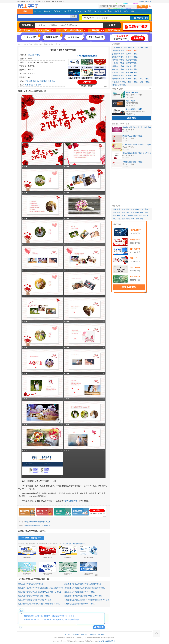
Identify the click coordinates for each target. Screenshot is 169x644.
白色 (137, 212)
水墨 (119, 219)
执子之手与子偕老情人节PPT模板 (38, 526)
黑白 (133, 212)
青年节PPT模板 (118, 60)
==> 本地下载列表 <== (31, 538)
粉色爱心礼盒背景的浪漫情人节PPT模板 (80, 604)
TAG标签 (101, 634)
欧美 (123, 219)
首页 (25, 11)
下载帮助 (139, 1)
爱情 (40, 85)
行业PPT (48, 11)
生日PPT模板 (133, 82)
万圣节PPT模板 (132, 79)
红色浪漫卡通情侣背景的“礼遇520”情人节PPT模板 (83, 596)
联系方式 (84, 634)
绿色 (137, 209)
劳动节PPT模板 (132, 57)
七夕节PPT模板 (118, 72)
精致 (133, 219)
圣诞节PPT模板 (118, 51)
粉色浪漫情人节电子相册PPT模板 (31, 584)
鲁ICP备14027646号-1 (107, 641)
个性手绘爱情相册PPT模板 (132, 162)
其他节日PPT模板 (119, 85)
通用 (137, 219)
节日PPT (58, 11)
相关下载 (44, 81)
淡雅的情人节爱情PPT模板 (132, 136)
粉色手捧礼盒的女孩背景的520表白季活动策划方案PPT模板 (87, 600)
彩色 (119, 209)
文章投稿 (148, 1)
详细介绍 (28, 81)
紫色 (119, 212)
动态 (35, 85)
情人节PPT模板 (41, 44)
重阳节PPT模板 (118, 76)
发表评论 (51, 81)
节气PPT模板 (144, 79)
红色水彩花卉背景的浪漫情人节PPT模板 (80, 592)
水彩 (140, 216)
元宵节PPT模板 (142, 47)
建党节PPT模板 (118, 69)
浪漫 (31, 85)
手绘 (136, 216)
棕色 (123, 212)
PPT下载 (98, 11)
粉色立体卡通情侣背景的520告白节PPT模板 (35, 600)
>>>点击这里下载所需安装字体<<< (74, 544)
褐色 (142, 212)
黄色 (146, 209)
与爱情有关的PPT (70, 501)
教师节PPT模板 (118, 66)
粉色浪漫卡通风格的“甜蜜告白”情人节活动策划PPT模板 (39, 604)
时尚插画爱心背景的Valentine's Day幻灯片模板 (137, 145)
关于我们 (68, 634)
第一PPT (22, 44)
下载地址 (36, 81)
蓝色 (123, 209)
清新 (146, 212)
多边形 (146, 216)
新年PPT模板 (129, 47)
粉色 (114, 212)
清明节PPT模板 (118, 57)
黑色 (128, 209)
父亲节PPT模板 (132, 76)
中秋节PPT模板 (118, 63)
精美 (128, 219)
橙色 (142, 209)
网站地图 (93, 634)
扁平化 (130, 216)
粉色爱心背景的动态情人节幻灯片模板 (137, 127)
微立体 (124, 216)
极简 (119, 216)
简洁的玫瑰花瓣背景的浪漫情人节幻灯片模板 (137, 153)
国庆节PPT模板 (132, 63)
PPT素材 (78, 11)
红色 (27, 85)
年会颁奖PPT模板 (119, 82)
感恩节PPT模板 (132, 72)
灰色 (128, 212)
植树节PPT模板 (132, 54)
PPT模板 (38, 11)
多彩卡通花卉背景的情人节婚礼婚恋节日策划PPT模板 (85, 588)
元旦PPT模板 (117, 47)
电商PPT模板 (144, 82)
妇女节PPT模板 (118, 54)
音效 (132, 11)
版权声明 (76, 634)
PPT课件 (108, 11)
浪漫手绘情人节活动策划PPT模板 (38, 522)
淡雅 (114, 209)
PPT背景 (68, 11)
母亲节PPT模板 (118, 79)
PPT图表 (88, 11)
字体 (126, 11)
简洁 (114, 216)
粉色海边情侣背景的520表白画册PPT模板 (34, 596)
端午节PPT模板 (132, 66)
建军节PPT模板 (132, 69)
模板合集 (118, 11)
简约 (114, 219)
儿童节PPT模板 (132, 60)
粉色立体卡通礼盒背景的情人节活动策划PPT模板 (83, 584)
